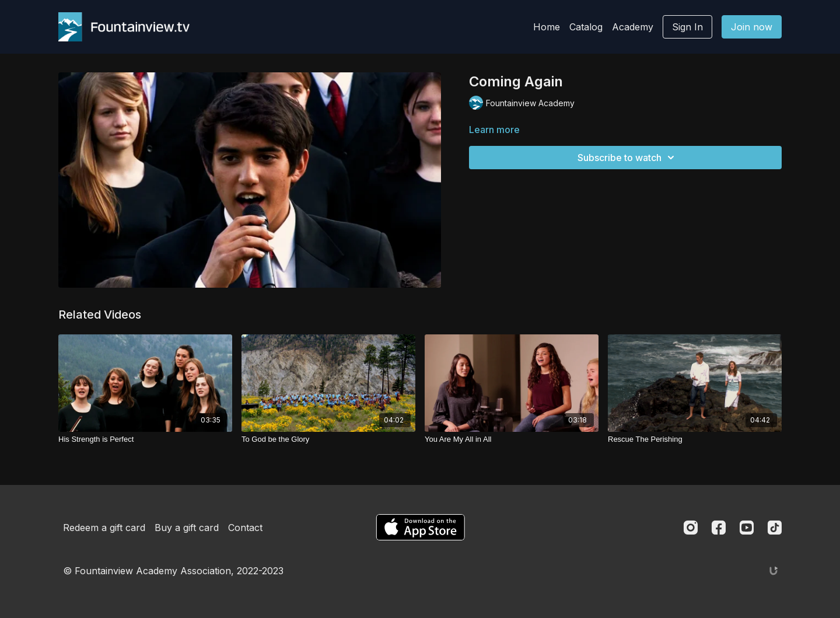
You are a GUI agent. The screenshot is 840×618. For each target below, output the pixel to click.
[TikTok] (775, 528)
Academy (633, 27)
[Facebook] (719, 528)
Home (547, 27)
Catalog (586, 27)
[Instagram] (691, 528)
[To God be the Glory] (328, 439)
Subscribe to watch (628, 158)
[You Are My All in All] (512, 439)
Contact (245, 528)
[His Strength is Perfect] (145, 439)
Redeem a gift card (104, 528)
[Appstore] (420, 527)
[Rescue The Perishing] (695, 439)
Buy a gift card (187, 528)
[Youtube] (747, 528)
